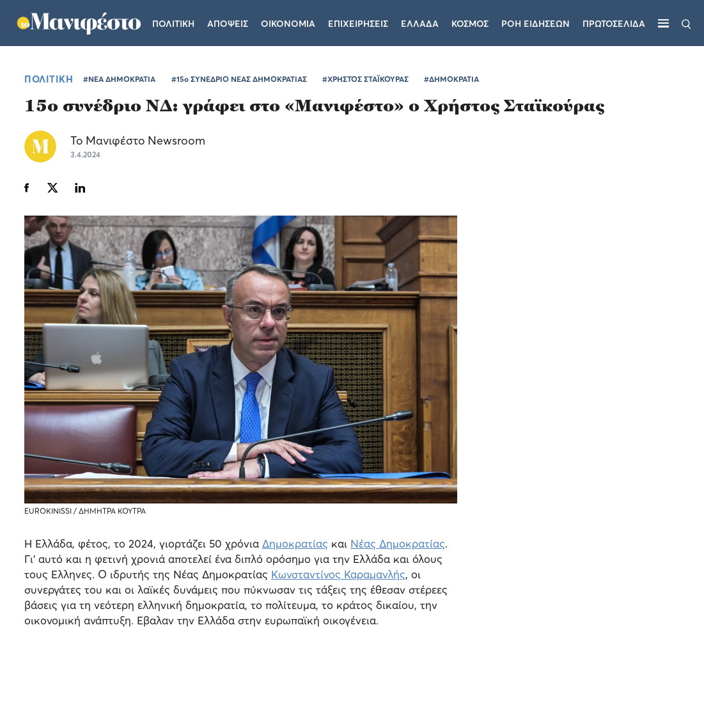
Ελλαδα (421, 16)
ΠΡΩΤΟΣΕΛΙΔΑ (614, 16)
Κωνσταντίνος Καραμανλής (338, 574)
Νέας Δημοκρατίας (398, 543)
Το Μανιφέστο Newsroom (138, 140)
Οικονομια (289, 16)
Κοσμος (471, 16)
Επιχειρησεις (359, 16)
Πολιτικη (175, 16)
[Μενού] (664, 23)
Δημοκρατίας (295, 543)
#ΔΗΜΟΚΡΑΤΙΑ (451, 79)
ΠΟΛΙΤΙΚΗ (49, 79)
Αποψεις (229, 16)
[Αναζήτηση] (686, 23)
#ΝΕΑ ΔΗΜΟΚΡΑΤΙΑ (119, 79)
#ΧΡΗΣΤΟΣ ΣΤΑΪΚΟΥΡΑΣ (365, 79)
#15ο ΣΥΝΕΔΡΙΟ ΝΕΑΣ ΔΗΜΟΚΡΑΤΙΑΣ (239, 79)
